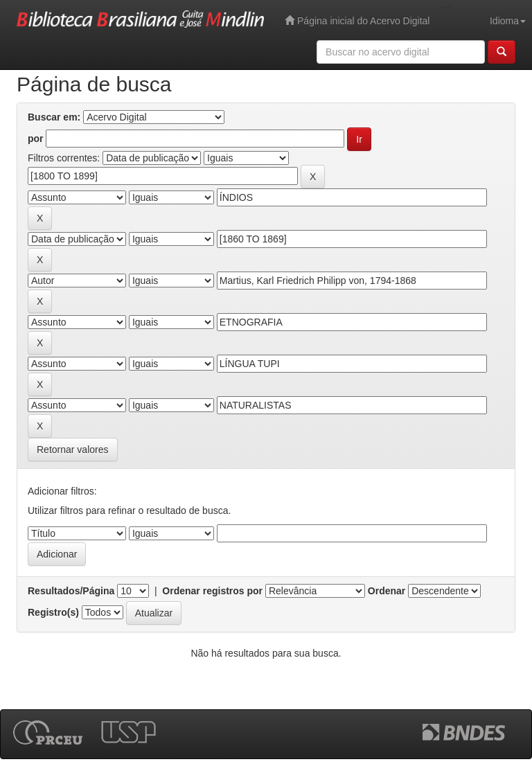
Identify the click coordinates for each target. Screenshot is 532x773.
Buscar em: (54, 117)
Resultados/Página (71, 591)
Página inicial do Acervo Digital (357, 20)
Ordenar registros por (212, 591)
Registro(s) (53, 612)
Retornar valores (73, 450)
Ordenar (387, 591)
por (36, 139)
